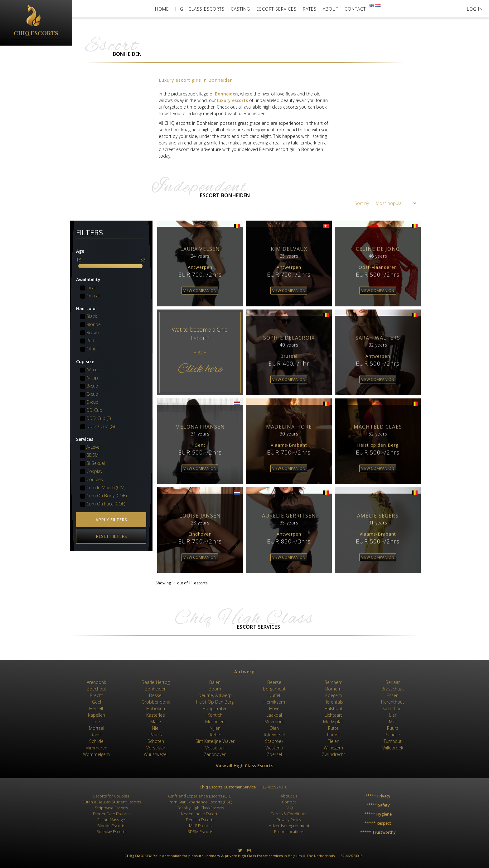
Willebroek (393, 748)
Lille (96, 722)
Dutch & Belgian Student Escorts (111, 802)
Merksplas (333, 722)
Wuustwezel (156, 754)
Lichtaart (333, 715)
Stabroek (274, 741)
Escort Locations (289, 832)
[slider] (79, 266)
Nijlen (215, 728)
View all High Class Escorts (244, 766)
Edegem (334, 695)
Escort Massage (111, 820)
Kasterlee (156, 715)
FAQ (289, 808)
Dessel (156, 695)
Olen (274, 728)
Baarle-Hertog (156, 682)
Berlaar (393, 682)
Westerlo (274, 748)
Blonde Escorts (111, 826)
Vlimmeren (97, 748)
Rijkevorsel (274, 735)
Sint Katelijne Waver (215, 741)
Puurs (393, 728)
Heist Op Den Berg (215, 702)
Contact (355, 9)
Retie (215, 735)
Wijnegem (333, 748)
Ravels (156, 735)
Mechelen (215, 722)
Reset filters (111, 536)
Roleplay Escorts (111, 832)
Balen (215, 682)
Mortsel (97, 728)
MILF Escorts (200, 826)
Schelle (393, 735)
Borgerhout (274, 689)
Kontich (215, 715)
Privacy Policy (289, 820)
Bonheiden (156, 689)
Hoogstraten (215, 708)
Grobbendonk (156, 702)
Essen (393, 695)
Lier (393, 715)
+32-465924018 (274, 787)
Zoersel (274, 754)
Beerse (274, 682)
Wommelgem (96, 754)
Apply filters (111, 520)
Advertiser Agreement (289, 826)
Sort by (362, 203)
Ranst (96, 735)
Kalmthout (393, 708)
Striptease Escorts (111, 808)
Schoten (156, 741)
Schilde (96, 741)
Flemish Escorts (200, 820)
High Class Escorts (200, 9)
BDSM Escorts (200, 832)
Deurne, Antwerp (215, 695)
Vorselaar (156, 748)
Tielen (334, 741)
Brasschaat (393, 689)
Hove (274, 708)
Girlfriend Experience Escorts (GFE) (200, 796)
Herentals (333, 702)
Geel (97, 702)
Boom (215, 689)
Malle (156, 722)
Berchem (333, 682)
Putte (333, 728)
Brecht (96, 695)
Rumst (334, 735)
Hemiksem (274, 702)
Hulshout (333, 708)
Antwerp (244, 672)
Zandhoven (215, 754)
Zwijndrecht (334, 754)
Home (162, 9)
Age (80, 251)
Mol (393, 722)
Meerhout (274, 722)
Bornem (333, 689)
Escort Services (277, 9)
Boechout (97, 689)
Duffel (274, 695)
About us (289, 796)
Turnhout (393, 741)
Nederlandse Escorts (200, 814)
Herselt (96, 708)
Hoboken (156, 708)
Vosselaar (215, 748)
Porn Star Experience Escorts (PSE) (200, 802)
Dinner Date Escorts (111, 814)
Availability (88, 279)
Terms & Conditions (289, 814)
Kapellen (97, 715)
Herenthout (393, 702)
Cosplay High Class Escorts (200, 808)
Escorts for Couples (111, 796)
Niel (156, 728)
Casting (240, 9)
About (331, 9)
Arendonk (96, 682)
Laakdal (274, 715)
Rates (310, 9)
